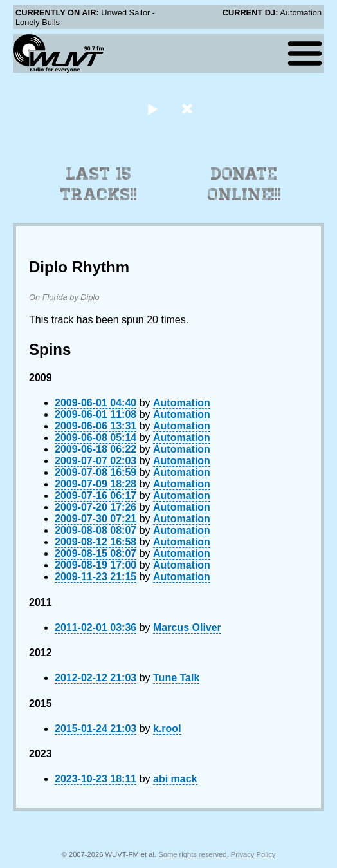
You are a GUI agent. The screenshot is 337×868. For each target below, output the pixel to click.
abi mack (175, 779)
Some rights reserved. (193, 854)
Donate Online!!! (244, 184)
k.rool (167, 729)
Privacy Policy (253, 854)
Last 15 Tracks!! (99, 184)
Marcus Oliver (187, 627)
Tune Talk (176, 678)
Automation (182, 403)
